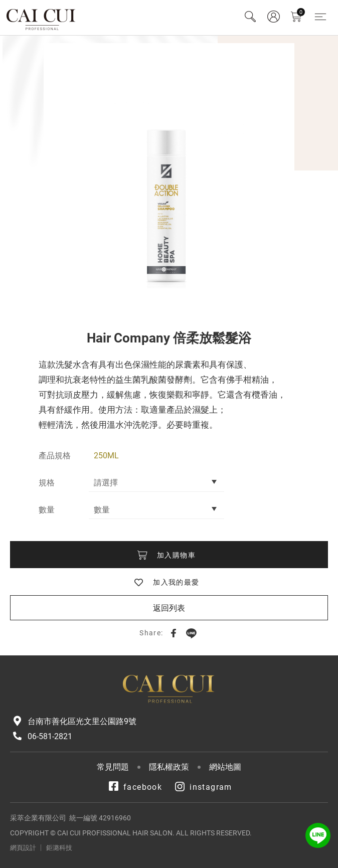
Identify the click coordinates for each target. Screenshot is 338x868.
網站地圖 (225, 767)
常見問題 (113, 767)
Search (250, 17)
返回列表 (169, 608)
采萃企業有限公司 (41, 18)
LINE (191, 633)
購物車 (301, 12)
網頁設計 (23, 848)
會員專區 (273, 17)
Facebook (174, 633)
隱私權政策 (169, 767)
